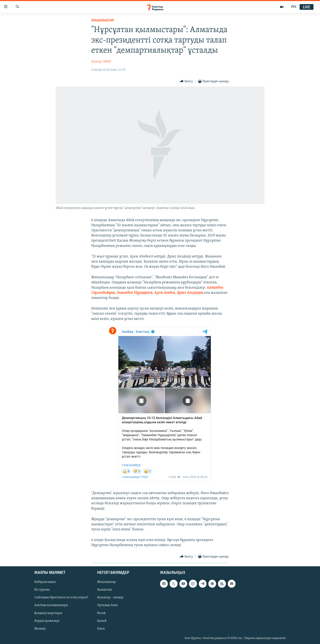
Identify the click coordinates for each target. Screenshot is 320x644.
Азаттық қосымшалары (51, 605)
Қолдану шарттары (48, 613)
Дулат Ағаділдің (190, 293)
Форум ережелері (47, 621)
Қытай (102, 621)
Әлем (101, 628)
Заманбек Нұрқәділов (135, 293)
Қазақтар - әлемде (110, 597)
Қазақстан (105, 590)
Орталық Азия (107, 605)
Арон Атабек (165, 293)
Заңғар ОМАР (101, 62)
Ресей (101, 613)
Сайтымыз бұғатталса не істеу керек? (61, 597)
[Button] (186, 81)
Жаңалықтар (107, 582)
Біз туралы (42, 590)
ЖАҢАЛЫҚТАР (103, 21)
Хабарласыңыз (45, 582)
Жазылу (40, 628)
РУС (294, 7)
